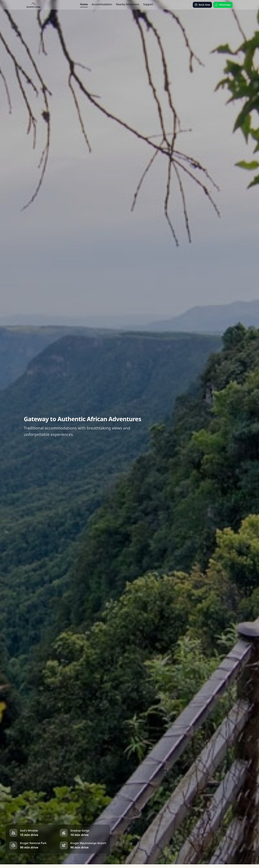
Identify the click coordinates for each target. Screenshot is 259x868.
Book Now (202, 5)
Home (84, 4)
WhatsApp (223, 5)
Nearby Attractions (128, 4)
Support (148, 4)
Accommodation (102, 4)
